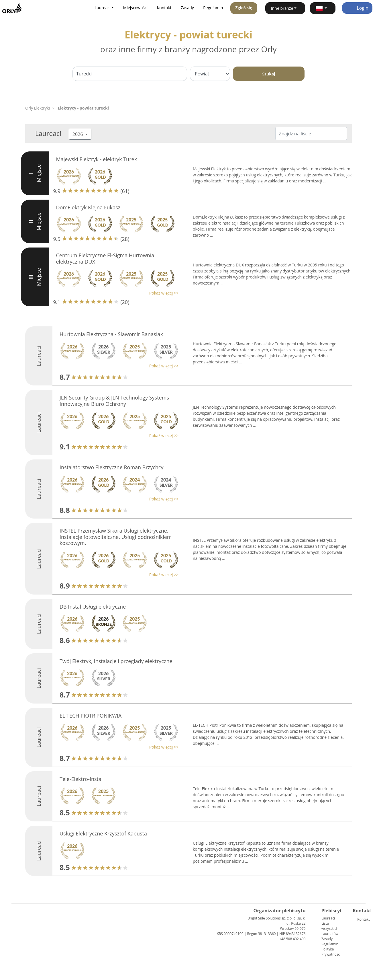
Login (357, 8)
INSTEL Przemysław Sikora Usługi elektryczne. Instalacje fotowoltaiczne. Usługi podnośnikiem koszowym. (116, 537)
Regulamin (213, 8)
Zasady (187, 8)
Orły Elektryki (38, 108)
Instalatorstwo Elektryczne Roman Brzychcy (112, 467)
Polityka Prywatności (331, 952)
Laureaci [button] (102, 8)
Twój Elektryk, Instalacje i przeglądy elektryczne (116, 661)
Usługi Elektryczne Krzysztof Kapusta (103, 833)
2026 (78, 134)
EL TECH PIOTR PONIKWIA (91, 716)
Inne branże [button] (282, 8)
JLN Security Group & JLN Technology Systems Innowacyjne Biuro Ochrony (114, 401)
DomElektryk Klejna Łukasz (88, 207)
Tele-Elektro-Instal (81, 779)
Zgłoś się (244, 8)
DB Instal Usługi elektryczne (93, 607)
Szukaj (269, 74)
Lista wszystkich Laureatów (330, 929)
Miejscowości (136, 8)
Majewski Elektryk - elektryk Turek (97, 159)
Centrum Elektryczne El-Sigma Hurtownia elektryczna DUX (105, 258)
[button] (323, 8)
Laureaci (328, 918)
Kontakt (164, 8)
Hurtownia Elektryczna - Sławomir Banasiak (111, 334)
